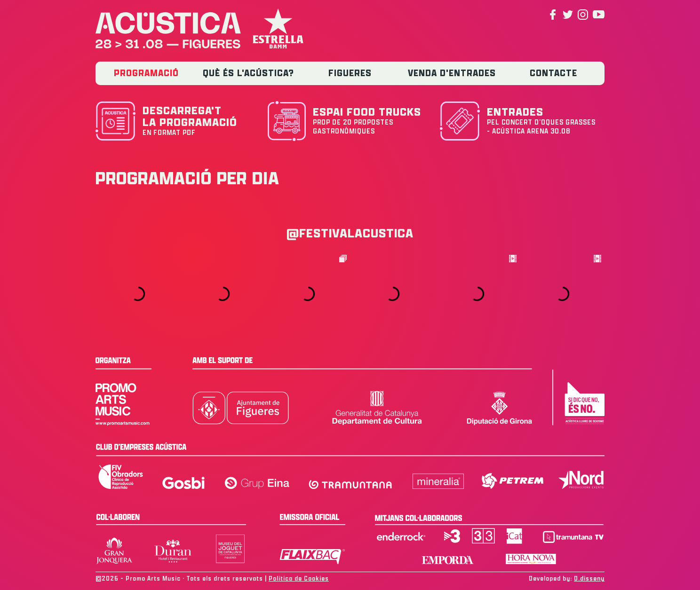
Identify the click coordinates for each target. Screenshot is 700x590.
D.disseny (589, 578)
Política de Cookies (299, 578)
